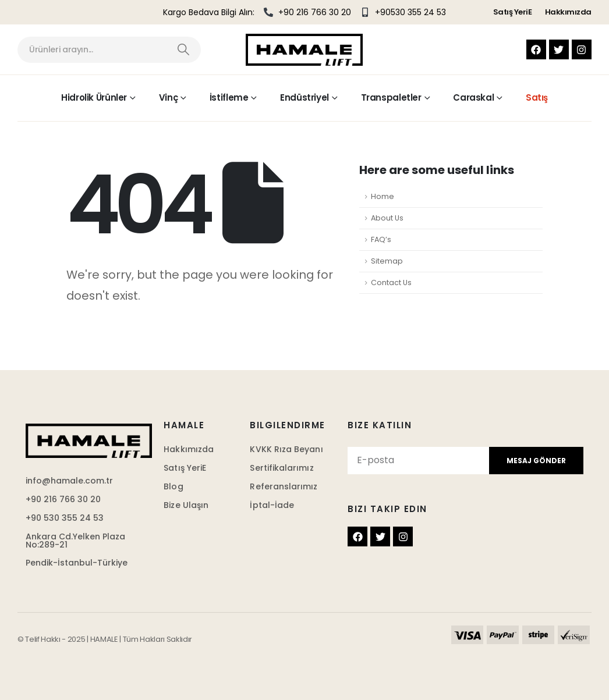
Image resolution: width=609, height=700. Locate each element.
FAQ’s (381, 239)
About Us (387, 218)
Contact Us (391, 283)
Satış (537, 97)
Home (383, 196)
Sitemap (387, 261)
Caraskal (473, 97)
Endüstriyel (304, 97)
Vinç (169, 97)
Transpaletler (391, 97)
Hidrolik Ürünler (94, 97)
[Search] (184, 50)
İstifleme (229, 97)
